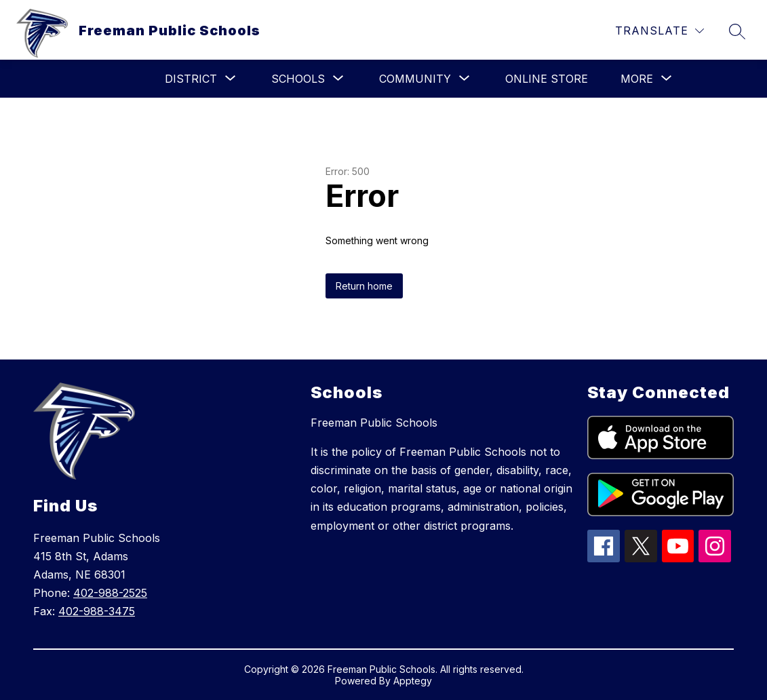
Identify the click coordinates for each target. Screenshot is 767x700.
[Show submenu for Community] (415, 79)
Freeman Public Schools (374, 423)
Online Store (547, 79)
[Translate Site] (660, 31)
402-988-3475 (97, 611)
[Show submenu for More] (637, 79)
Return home (364, 286)
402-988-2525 (110, 593)
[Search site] (737, 31)
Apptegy (413, 681)
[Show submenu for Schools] (298, 79)
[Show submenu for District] (191, 79)
